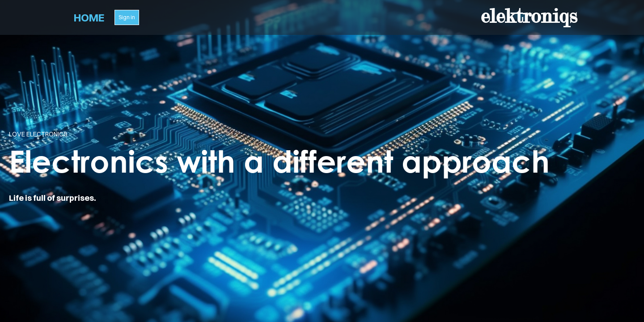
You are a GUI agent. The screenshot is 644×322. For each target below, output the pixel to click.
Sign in (127, 17)
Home (89, 17)
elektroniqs (529, 16)
